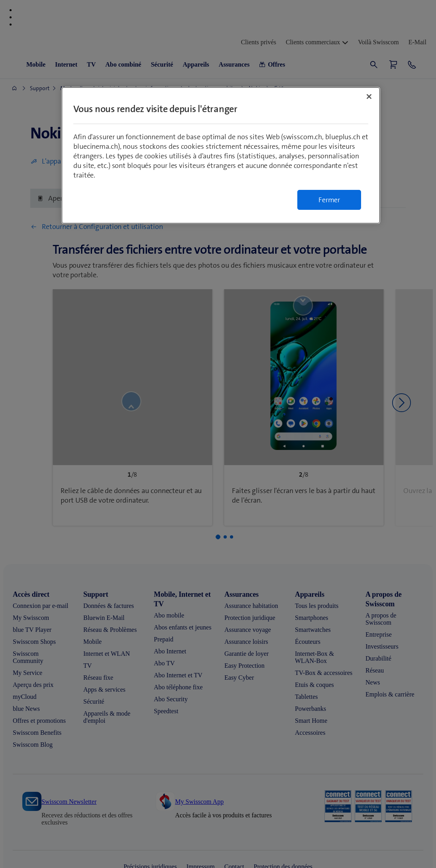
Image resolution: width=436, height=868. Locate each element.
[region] (221, 155)
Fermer (329, 200)
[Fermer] (369, 97)
